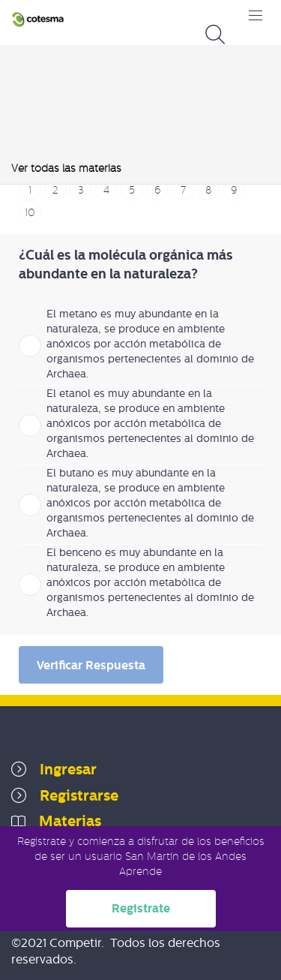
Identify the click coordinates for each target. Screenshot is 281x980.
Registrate (141, 908)
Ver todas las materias (66, 168)
